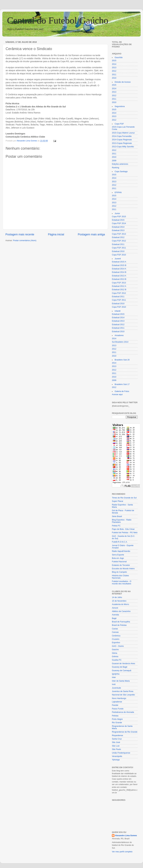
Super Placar (118, 501)
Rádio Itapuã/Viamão (121, 551)
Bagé (114, 618)
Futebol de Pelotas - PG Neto (125, 533)
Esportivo (116, 643)
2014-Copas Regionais (122, 140)
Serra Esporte (118, 555)
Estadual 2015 (118, 220)
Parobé (115, 705)
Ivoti (114, 684)
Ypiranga (116, 760)
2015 (114, 61)
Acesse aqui (117, 394)
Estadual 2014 (118, 227)
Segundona (120, 106)
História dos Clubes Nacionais (120, 577)
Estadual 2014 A (119, 269)
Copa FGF (119, 124)
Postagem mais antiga (91, 234)
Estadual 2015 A (119, 262)
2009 (114, 161)
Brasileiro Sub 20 (122, 360)
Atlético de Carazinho (121, 611)
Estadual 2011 (118, 244)
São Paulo (116, 749)
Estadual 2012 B (119, 290)
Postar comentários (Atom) (25, 240)
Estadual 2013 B (119, 279)
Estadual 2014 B (119, 272)
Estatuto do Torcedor (121, 565)
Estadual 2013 (118, 230)
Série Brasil (117, 516)
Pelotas (115, 716)
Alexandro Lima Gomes (126, 836)
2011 (114, 75)
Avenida (115, 615)
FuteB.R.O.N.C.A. (120, 542)
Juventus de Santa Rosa (123, 691)
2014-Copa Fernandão (122, 136)
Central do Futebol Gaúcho (58, 20)
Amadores (119, 335)
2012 (114, 71)
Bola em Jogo (118, 558)
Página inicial (56, 234)
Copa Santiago (121, 172)
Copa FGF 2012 (119, 241)
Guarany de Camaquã (122, 671)
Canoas (115, 632)
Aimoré (115, 608)
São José (116, 742)
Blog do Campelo (119, 572)
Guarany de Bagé (120, 667)
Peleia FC (116, 526)
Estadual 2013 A (119, 276)
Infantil (118, 311)
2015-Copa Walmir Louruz (123, 133)
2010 (114, 78)
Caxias (115, 629)
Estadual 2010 (118, 251)
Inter (114, 677)
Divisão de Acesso (123, 82)
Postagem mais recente (20, 234)
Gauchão (119, 57)
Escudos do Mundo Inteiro (123, 569)
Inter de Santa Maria (121, 681)
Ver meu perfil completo (122, 852)
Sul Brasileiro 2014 (120, 342)
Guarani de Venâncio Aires (123, 664)
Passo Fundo (118, 709)
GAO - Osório (118, 646)
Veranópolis (117, 756)
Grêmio (115, 657)
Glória (115, 653)
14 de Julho (117, 597)
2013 (114, 68)
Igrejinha (116, 674)
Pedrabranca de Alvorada (123, 712)
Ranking (115, 168)
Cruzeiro (116, 639)
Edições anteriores (120, 164)
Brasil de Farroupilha (121, 622)
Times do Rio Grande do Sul (124, 498)
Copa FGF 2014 (119, 223)
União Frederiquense (121, 753)
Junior (117, 213)
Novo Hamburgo (119, 698)
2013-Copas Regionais (122, 143)
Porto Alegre (117, 719)
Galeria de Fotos (122, 391)
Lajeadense (117, 702)
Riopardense (117, 735)
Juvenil (118, 259)
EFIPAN (118, 192)
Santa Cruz (117, 739)
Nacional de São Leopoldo (123, 695)
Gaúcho (115, 650)
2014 (114, 64)
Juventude (116, 688)
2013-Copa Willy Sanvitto (123, 147)
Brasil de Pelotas (119, 625)
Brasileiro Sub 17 (122, 384)
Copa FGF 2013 (119, 234)
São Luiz (116, 746)
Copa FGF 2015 (119, 217)
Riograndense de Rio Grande (125, 732)
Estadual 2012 (118, 237)
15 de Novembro (119, 601)
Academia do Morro (120, 604)
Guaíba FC (117, 660)
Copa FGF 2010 (119, 255)
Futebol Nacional (119, 562)
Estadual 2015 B (119, 265)
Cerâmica (116, 636)
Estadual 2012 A (119, 286)
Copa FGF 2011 (119, 248)
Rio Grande (117, 723)
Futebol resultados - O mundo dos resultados (122, 583)
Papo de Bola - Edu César (123, 529)
